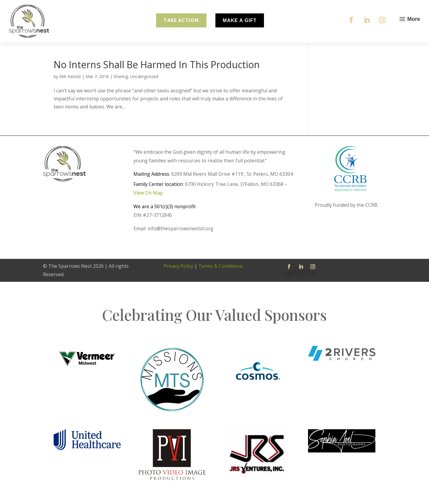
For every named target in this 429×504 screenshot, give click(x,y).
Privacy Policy (178, 266)
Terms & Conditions (221, 266)
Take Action (181, 20)
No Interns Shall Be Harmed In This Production (157, 64)
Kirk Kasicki (70, 76)
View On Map (148, 193)
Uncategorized (144, 76)
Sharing (121, 76)
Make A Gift (240, 20)
